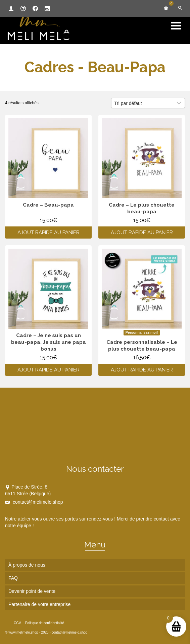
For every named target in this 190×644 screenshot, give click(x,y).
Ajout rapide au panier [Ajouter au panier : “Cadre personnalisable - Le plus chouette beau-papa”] (142, 370)
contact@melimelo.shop (34, 502)
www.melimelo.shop (23, 632)
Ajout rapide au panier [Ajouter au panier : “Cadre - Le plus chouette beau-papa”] (142, 232)
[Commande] (148, 103)
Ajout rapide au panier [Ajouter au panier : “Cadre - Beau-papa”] (49, 232)
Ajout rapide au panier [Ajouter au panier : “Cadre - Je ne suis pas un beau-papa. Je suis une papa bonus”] (49, 370)
